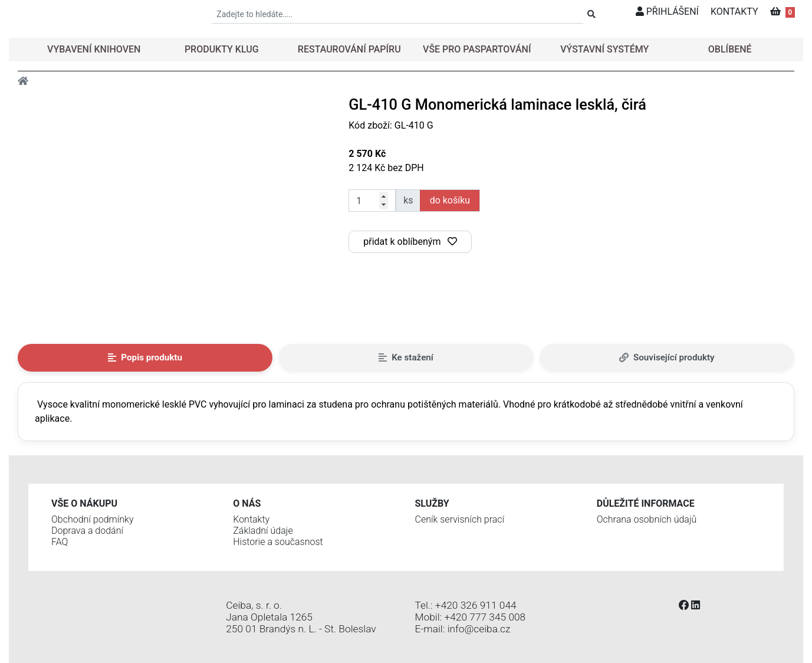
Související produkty (667, 357)
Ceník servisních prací (460, 519)
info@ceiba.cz (479, 629)
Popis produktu (145, 357)
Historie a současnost (278, 542)
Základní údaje (263, 531)
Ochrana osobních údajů (647, 519)
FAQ (60, 542)
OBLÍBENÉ (730, 49)
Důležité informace (646, 503)
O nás (247, 503)
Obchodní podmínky (93, 519)
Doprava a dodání (87, 531)
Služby (432, 503)
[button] (91, 50)
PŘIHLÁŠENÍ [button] (667, 12)
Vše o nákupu (84, 503)
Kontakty (251, 519)
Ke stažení (406, 357)
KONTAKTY (734, 12)
